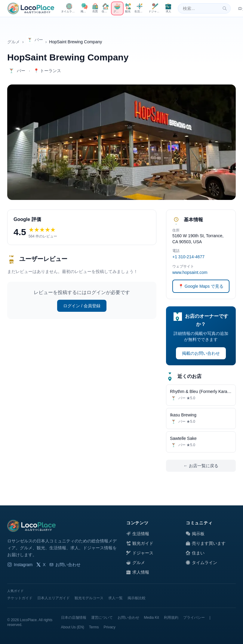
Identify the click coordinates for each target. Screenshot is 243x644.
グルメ (14, 42)
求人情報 (138, 572)
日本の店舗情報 (74, 618)
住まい (195, 553)
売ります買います (206, 543)
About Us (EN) (73, 627)
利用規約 (171, 618)
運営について (102, 618)
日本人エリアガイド (54, 598)
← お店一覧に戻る (201, 466)
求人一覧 (115, 598)
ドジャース (140, 553)
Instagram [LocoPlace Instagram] (20, 565)
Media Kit (152, 618)
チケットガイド (20, 598)
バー (35, 40)
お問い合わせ (65, 565)
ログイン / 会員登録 (82, 306)
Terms (94, 627)
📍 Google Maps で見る (201, 286)
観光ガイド (140, 543)
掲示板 (195, 534)
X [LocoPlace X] (41, 565)
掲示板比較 (137, 598)
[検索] (225, 8)
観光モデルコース (89, 598)
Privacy (110, 627)
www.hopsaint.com (190, 272)
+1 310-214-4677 (188, 257)
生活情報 (138, 534)
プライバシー (194, 618)
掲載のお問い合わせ (201, 353)
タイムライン (201, 563)
